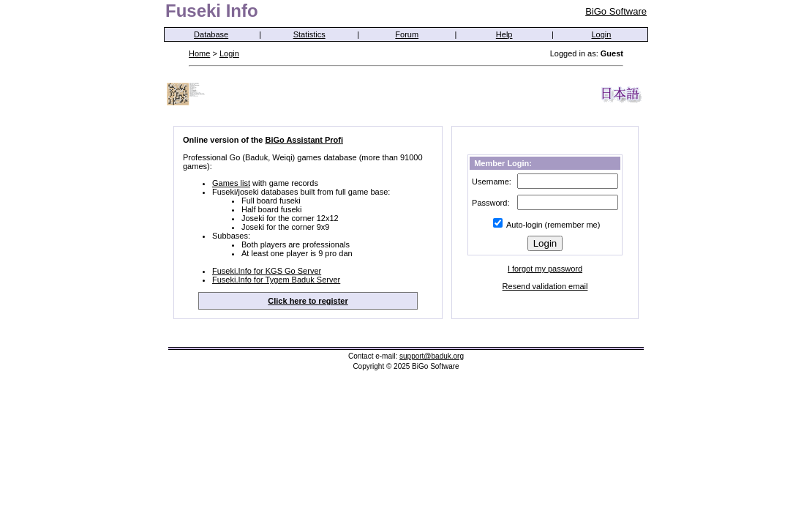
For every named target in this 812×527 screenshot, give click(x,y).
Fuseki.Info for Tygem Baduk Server (276, 280)
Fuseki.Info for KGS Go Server (267, 271)
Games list (231, 183)
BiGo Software (616, 11)
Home (199, 53)
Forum (407, 34)
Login (602, 34)
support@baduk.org (432, 356)
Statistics (309, 34)
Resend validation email (545, 286)
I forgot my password (545, 269)
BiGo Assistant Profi (304, 140)
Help (504, 34)
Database (211, 34)
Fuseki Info (212, 11)
